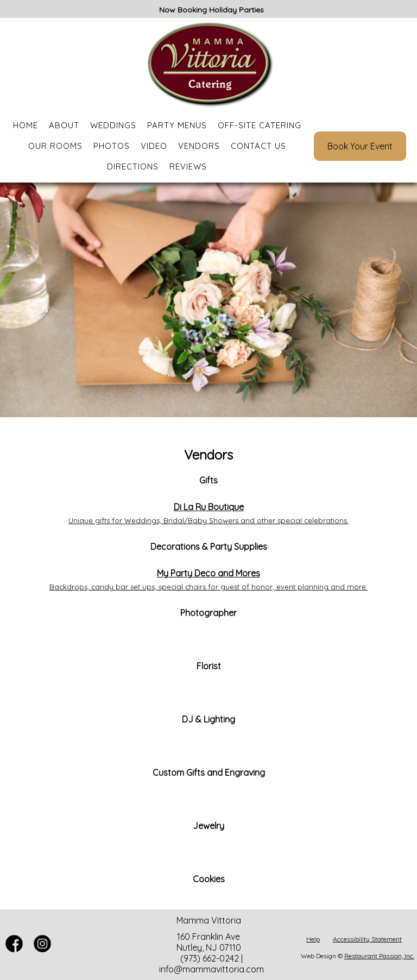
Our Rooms (55, 146)
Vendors (199, 146)
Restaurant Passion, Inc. (379, 956)
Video (154, 146)
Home (26, 125)
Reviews (188, 167)
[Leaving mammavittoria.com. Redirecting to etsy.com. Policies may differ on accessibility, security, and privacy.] (208, 799)
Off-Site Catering (260, 125)
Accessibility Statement (367, 939)
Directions (133, 167)
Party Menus (177, 125)
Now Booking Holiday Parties (211, 10)
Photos (112, 146)
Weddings (113, 125)
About (64, 125)
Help (313, 939)
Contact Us (258, 146)
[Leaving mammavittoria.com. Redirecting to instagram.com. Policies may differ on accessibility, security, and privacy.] (208, 906)
